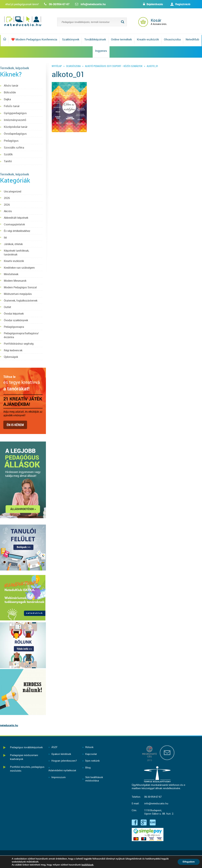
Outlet (8, 307)
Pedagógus (11, 141)
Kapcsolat (91, 754)
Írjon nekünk (92, 761)
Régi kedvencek (13, 350)
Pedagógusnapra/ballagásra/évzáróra (21, 335)
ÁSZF (55, 747)
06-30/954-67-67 (59, 4)
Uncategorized (13, 191)
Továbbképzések (95, 39)
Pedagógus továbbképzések (26, 747)
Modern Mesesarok (15, 281)
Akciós (8, 211)
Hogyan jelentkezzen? (64, 761)
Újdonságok (11, 357)
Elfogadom (189, 862)
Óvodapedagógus (15, 134)
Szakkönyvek (71, 39)
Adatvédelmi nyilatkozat (62, 770)
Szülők (8, 154)
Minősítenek (11, 274)
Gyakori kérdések (61, 754)
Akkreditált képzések (16, 218)
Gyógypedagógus (15, 113)
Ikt (5, 238)
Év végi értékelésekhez (17, 231)
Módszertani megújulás (18, 294)
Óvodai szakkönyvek (16, 320)
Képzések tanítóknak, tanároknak (16, 252)
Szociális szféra (14, 147)
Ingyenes (101, 51)
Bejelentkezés (155, 4)
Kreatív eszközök (148, 39)
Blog (88, 767)
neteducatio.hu (9, 725)
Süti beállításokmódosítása (94, 779)
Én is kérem (15, 425)
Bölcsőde (10, 92)
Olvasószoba (172, 39)
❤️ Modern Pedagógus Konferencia (34, 39)
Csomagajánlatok (14, 224)
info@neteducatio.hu (93, 4)
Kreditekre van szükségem (19, 268)
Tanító (8, 161)
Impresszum (59, 777)
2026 (7, 198)
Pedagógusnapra (14, 327)
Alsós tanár (11, 85)
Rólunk (89, 747)
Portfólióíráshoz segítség (19, 344)
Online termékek (121, 39)
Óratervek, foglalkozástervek (21, 301)
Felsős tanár (12, 106)
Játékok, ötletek (13, 244)
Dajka (7, 99)
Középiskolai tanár (16, 127)
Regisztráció (183, 4)
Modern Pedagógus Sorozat (20, 287)
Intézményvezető (15, 120)
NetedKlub (192, 39)
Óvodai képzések (14, 314)
